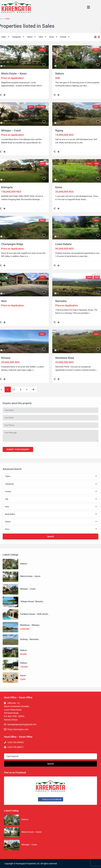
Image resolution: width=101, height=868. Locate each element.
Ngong (59, 130)
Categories (17, 37)
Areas (52, 37)
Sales (4, 37)
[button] (88, 7)
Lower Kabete (63, 244)
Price (7, 529)
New (4, 301)
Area (7, 507)
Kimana (6, 358)
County (8, 491)
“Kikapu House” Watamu (32, 601)
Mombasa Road (65, 358)
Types (8, 476)
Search (50, 536)
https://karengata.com (18, 729)
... (43, 86)
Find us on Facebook (51, 799)
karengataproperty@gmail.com (22, 724)
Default (63, 37)
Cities (41, 37)
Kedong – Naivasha (29, 639)
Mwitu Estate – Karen (14, 73)
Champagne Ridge (12, 244)
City (7, 499)
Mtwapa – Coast (11, 130)
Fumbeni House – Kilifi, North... (35, 614)
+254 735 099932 (16, 742)
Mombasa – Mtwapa (30, 625)
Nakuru (60, 73)
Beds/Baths (10, 514)
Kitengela (7, 187)
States (30, 37)
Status (8, 522)
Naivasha (61, 301)
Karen (59, 187)
